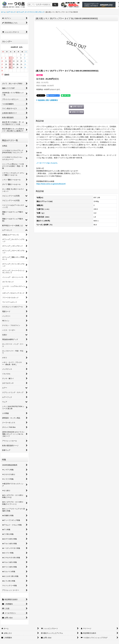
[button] (76, 112)
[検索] (55, 5)
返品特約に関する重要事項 (47, 100)
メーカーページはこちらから (47, 163)
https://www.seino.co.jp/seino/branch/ (51, 184)
